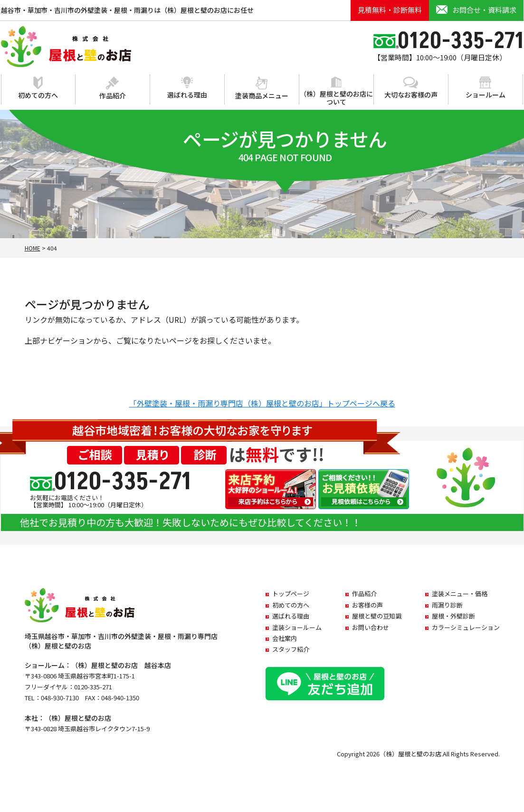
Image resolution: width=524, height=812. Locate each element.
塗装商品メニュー (262, 88)
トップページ (291, 594)
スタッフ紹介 (291, 649)
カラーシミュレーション (466, 627)
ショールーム (486, 88)
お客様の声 (367, 605)
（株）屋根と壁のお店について (336, 92)
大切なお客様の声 (411, 88)
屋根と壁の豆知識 (377, 616)
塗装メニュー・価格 (460, 594)
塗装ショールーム (297, 627)
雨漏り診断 (447, 605)
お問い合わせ (371, 627)
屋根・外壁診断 (453, 616)
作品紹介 (113, 88)
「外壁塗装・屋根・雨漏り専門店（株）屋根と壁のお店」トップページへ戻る (262, 403)
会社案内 (285, 638)
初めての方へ (38, 88)
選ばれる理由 (187, 88)
